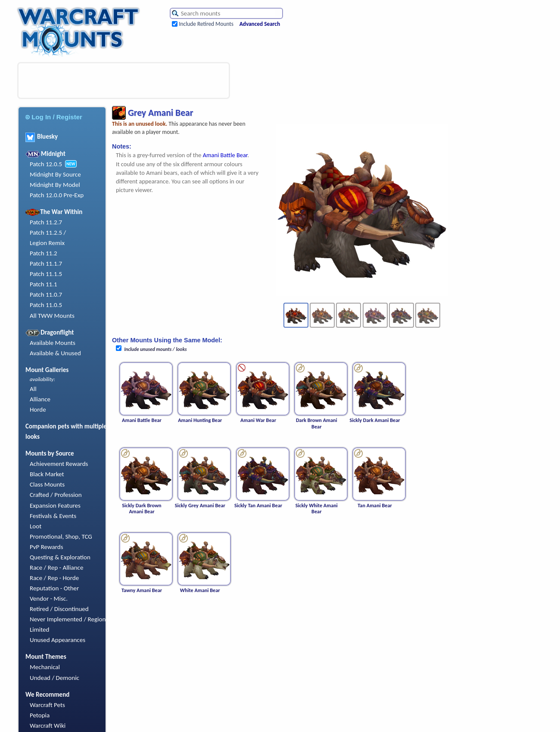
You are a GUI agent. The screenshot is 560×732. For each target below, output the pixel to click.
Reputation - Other (54, 588)
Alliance (40, 399)
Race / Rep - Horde (54, 578)
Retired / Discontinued (59, 609)
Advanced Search (260, 24)
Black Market (47, 474)
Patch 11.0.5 (46, 305)
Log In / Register (54, 117)
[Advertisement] (124, 81)
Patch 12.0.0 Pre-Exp (57, 195)
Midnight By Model (55, 185)
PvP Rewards (47, 547)
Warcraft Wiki (48, 726)
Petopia (40, 715)
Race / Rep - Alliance (56, 568)
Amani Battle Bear (225, 155)
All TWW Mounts (52, 316)
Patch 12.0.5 (46, 164)
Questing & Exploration (60, 557)
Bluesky (42, 136)
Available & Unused (55, 353)
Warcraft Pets (47, 705)
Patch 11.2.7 (46, 222)
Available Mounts (53, 343)
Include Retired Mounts (206, 24)
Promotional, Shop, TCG (61, 537)
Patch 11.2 (44, 253)
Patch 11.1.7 (46, 264)
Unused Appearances (58, 640)
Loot (36, 526)
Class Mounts (47, 484)
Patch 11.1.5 (46, 274)
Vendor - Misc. (49, 599)
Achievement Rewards (59, 464)
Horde (38, 409)
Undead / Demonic (54, 678)
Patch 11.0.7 (46, 295)
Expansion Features (55, 506)
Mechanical (45, 667)
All (33, 389)
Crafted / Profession (56, 495)
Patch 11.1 (44, 284)
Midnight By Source (55, 174)
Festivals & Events (53, 516)
